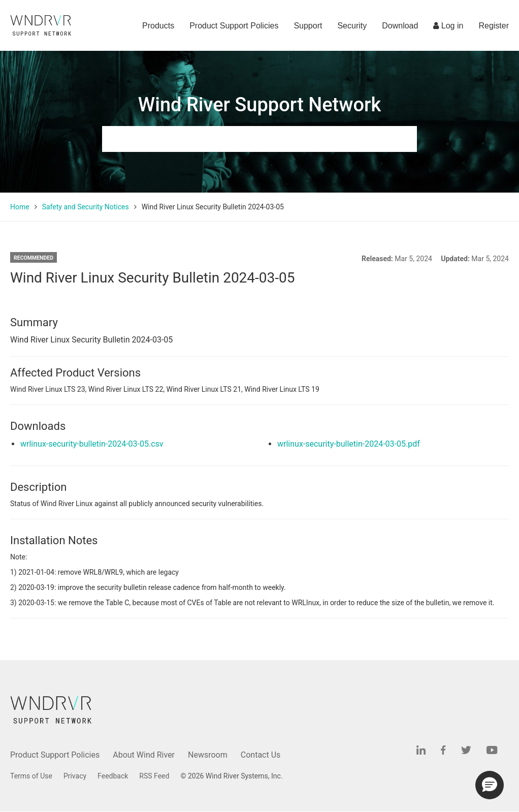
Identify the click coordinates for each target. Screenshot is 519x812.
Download (400, 26)
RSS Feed (154, 776)
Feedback (113, 776)
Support (308, 26)
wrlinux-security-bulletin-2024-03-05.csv (92, 444)
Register (494, 26)
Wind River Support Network (259, 105)
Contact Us (261, 755)
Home (20, 207)
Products (158, 26)
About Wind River (144, 755)
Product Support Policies (234, 26)
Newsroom (208, 755)
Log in (448, 26)
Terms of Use (31, 776)
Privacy (75, 776)
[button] (490, 785)
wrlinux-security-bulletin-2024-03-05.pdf (349, 444)
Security (352, 26)
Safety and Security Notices (86, 207)
